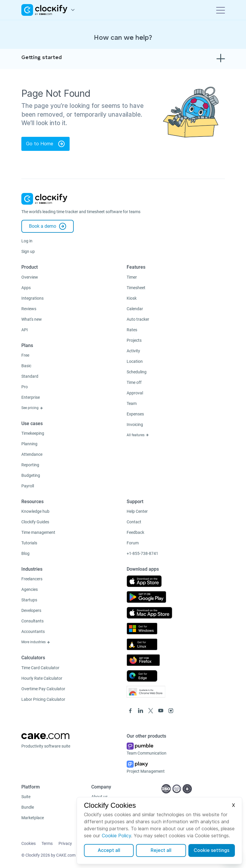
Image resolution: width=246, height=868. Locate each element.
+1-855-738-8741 (142, 553)
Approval (135, 393)
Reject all (161, 850)
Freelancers (32, 579)
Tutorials (29, 543)
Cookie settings (211, 850)
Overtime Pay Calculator (43, 689)
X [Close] (233, 805)
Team (132, 403)
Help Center (137, 511)
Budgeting (31, 475)
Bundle (28, 807)
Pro (25, 387)
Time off (134, 382)
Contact (134, 522)
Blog (25, 553)
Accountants (33, 631)
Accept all (109, 850)
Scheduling (137, 372)
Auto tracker (138, 319)
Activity (133, 351)
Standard (30, 376)
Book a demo (48, 226)
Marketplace (33, 818)
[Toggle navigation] (221, 10)
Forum (133, 543)
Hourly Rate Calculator (42, 678)
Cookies (29, 843)
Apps (26, 288)
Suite (26, 797)
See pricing (32, 408)
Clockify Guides (35, 522)
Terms (47, 843)
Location (135, 361)
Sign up (28, 251)
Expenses (135, 414)
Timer (132, 277)
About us (99, 797)
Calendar (135, 309)
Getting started (42, 58)
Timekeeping (33, 433)
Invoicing (135, 424)
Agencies (30, 589)
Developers (31, 610)
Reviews (29, 309)
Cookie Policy (116, 836)
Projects (134, 340)
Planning (29, 444)
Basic (26, 366)
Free (25, 355)
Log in (27, 241)
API (25, 330)
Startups (29, 600)
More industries (36, 642)
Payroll (28, 486)
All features (138, 435)
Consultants (32, 621)
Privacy (65, 843)
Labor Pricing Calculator (43, 699)
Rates (132, 330)
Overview (30, 277)
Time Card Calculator (40, 668)
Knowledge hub (35, 511)
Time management (38, 532)
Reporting (30, 465)
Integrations (32, 298)
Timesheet (136, 288)
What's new (32, 319)
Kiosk (132, 298)
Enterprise (31, 397)
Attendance (32, 454)
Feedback (135, 532)
